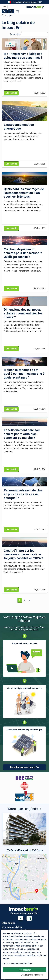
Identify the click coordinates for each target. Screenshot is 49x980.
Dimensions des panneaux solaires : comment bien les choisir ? (23, 313)
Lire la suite (11, 93)
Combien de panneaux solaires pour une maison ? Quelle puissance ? (23, 253)
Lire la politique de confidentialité (18, 964)
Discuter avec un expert (24, 767)
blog (10, 15)
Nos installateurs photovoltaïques (17, 930)
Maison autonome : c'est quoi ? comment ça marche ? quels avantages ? (24, 374)
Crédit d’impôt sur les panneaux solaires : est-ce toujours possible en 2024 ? (23, 554)
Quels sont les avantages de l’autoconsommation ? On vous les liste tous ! (24, 193)
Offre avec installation (12, 927)
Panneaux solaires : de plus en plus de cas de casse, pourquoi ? (23, 494)
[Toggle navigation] (5, 7)
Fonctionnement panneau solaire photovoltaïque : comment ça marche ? (22, 434)
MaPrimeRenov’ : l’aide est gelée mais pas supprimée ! (23, 56)
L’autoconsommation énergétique (19, 127)
